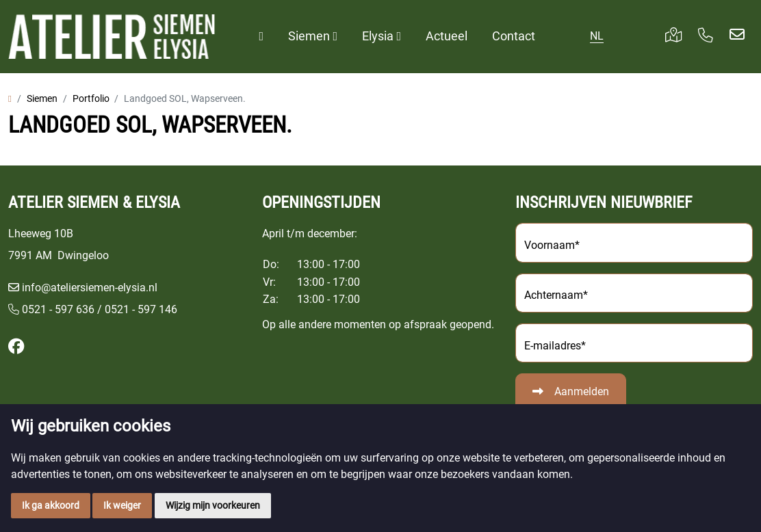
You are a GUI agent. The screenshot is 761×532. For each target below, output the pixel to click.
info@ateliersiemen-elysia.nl (90, 288)
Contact (514, 36)
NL (597, 36)
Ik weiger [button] (122, 505)
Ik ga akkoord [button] (51, 505)
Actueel (447, 36)
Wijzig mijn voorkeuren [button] (213, 505)
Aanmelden (582, 391)
